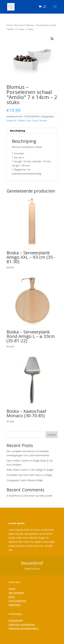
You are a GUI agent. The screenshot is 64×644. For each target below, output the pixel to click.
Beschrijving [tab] (18, 131)
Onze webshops (17, 601)
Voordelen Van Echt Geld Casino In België (29, 475)
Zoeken (52, 435)
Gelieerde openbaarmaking (23, 628)
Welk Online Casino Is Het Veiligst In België (30, 470)
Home (10, 25)
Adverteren (15, 605)
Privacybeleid (16, 620)
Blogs (12, 597)
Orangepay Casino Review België (25, 480)
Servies (43, 120)
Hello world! (46, 496)
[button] (52, 39)
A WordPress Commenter (21, 496)
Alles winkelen (16, 593)
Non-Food (20, 25)
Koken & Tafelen (16, 120)
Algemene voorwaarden (22, 624)
